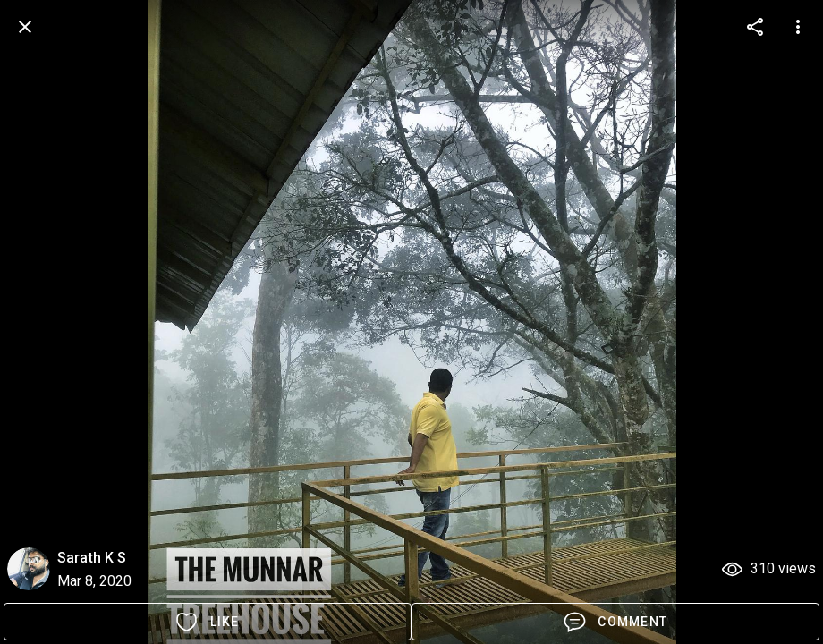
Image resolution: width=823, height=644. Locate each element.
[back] (25, 27)
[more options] (755, 27)
